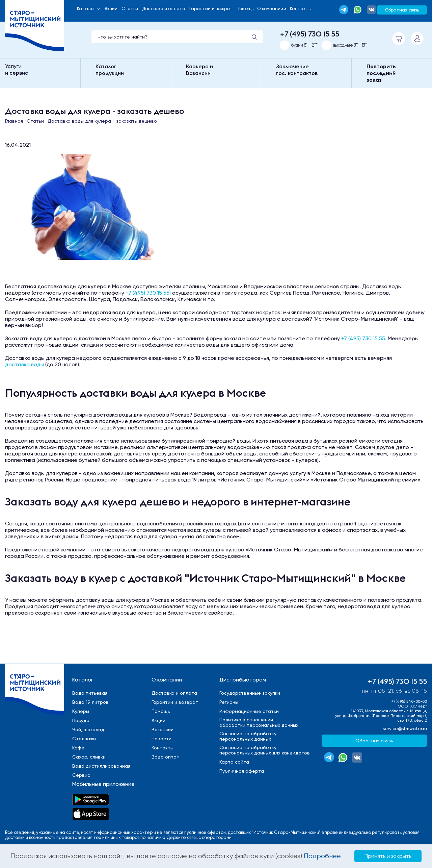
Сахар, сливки (89, 757)
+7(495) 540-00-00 (409, 701)
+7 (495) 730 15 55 (309, 34)
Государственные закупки (250, 693)
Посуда (81, 720)
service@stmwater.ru (405, 729)
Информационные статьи (249, 711)
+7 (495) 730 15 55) (148, 293)
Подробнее (322, 856)
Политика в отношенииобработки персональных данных (259, 722)
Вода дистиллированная (101, 766)
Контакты (301, 9)
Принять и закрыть (388, 856)
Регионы (229, 702)
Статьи (130, 9)
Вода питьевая (90, 693)
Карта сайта (234, 762)
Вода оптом (166, 757)
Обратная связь (402, 10)
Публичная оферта (242, 771)
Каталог (86, 9)
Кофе (78, 748)
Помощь (245, 9)
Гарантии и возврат (211, 9)
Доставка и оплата (164, 9)
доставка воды (24, 364)
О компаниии (272, 9)
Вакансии (163, 729)
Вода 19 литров (90, 702)
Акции (111, 9)
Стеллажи (84, 739)
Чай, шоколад (88, 729)
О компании (167, 680)
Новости (161, 739)
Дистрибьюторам (243, 680)
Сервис (81, 775)
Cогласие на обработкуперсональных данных (248, 736)
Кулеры (81, 711)
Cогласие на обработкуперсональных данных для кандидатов (265, 750)
